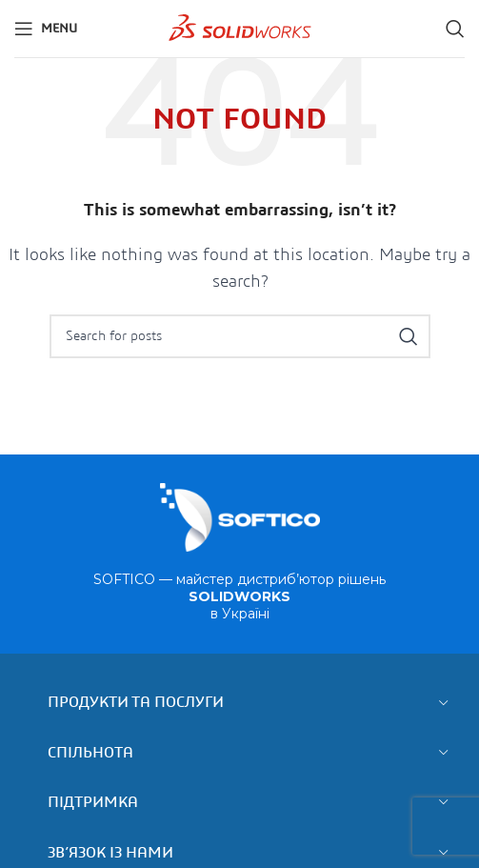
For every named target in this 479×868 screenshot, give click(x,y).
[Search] (455, 29)
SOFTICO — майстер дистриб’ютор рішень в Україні (239, 596)
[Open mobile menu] (46, 29)
